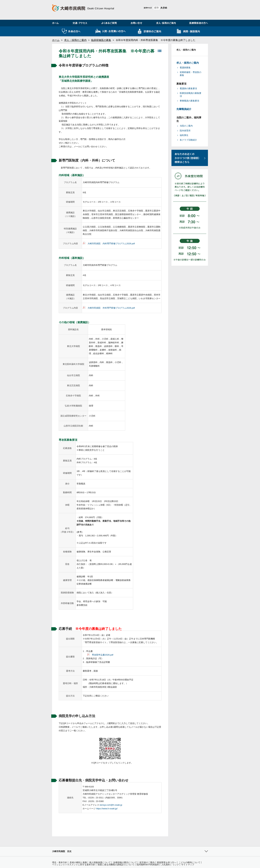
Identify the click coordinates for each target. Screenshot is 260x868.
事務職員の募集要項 (189, 101)
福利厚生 (184, 135)
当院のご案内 (186, 126)
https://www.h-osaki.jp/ (107, 809)
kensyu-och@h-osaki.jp (111, 805)
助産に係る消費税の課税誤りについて (116, 865)
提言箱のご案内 (147, 862)
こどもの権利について (190, 862)
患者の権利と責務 (78, 862)
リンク (176, 865)
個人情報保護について (100, 862)
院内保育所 (185, 131)
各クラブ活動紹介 (188, 140)
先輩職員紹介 (184, 109)
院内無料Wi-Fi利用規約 (148, 865)
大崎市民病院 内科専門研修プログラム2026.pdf (111, 244)
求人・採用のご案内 (75, 40)
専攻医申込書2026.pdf (103, 655)
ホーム (56, 40)
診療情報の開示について (125, 862)
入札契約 (166, 865)
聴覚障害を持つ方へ (167, 862)
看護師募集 (185, 68)
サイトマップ (188, 865)
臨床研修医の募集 (101, 40)
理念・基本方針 (60, 862)
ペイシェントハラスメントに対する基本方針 (74, 865)
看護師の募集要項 (188, 88)
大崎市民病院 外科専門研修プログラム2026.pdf (111, 308)
